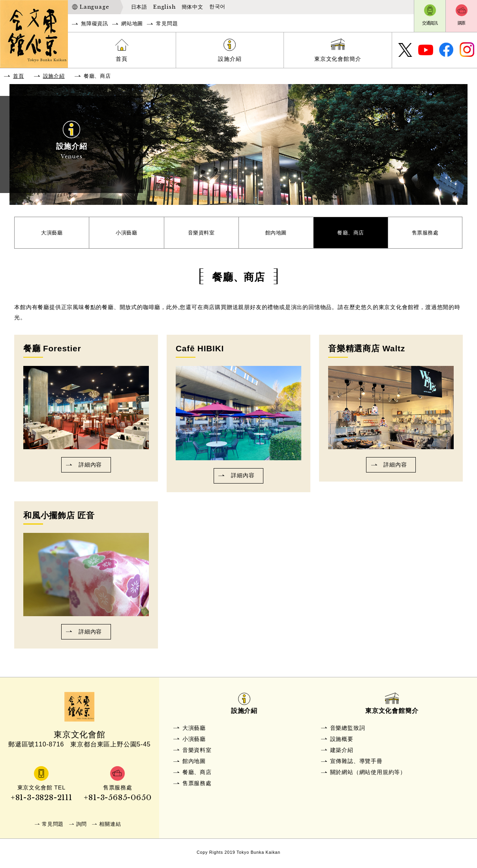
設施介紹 (230, 59)
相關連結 (110, 826)
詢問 (82, 826)
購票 (462, 23)
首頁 (122, 59)
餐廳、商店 (351, 234)
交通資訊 (430, 23)
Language (94, 7)
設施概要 (342, 741)
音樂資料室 (201, 234)
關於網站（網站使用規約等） (368, 774)
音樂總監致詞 (348, 730)
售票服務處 (425, 234)
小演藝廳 (127, 234)
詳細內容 (90, 467)
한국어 (217, 7)
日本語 (139, 7)
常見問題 (167, 23)
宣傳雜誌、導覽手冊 (356, 763)
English (164, 7)
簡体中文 (192, 7)
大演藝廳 (52, 234)
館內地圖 (276, 234)
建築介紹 (342, 752)
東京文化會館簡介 (338, 59)
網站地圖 (132, 23)
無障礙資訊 (95, 23)
